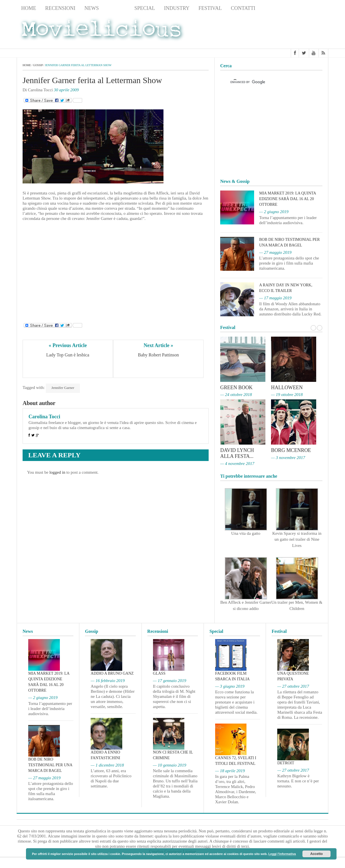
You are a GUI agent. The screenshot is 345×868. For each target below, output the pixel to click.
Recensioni (60, 8)
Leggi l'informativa (282, 854)
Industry (177, 8)
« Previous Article (68, 345)
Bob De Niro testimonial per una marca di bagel (50, 764)
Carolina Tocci (44, 417)
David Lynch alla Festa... (237, 453)
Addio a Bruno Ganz (112, 673)
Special (145, 8)
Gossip (117, 8)
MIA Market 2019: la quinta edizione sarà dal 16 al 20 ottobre (288, 199)
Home (29, 8)
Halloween (287, 388)
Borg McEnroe (291, 450)
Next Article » (158, 345)
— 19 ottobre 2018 (287, 395)
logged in (57, 472)
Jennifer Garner (63, 388)
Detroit (286, 762)
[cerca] (266, 82)
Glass (159, 673)
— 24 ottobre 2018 (236, 395)
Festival (210, 8)
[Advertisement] (283, 31)
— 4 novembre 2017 (237, 463)
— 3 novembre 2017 (288, 457)
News (92, 8)
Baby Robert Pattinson (159, 355)
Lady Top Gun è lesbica (68, 355)
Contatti (243, 8)
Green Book (237, 388)
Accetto (316, 854)
